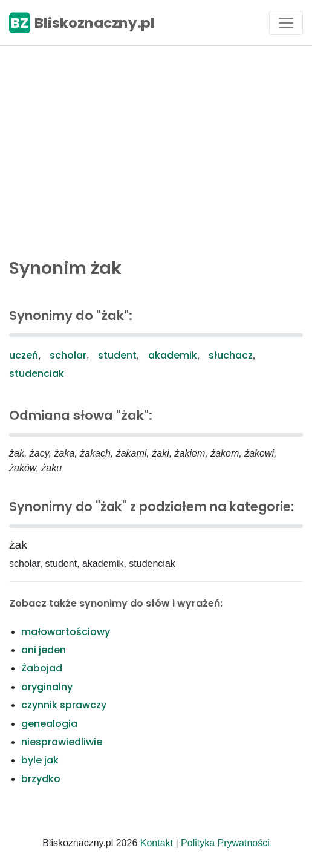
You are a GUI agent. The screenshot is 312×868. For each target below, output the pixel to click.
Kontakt (157, 843)
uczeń (24, 355)
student (117, 355)
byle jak (40, 760)
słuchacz (231, 355)
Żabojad (42, 668)
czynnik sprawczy (64, 705)
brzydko (41, 779)
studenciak (37, 374)
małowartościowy (66, 632)
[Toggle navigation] (286, 23)
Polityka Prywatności (225, 843)
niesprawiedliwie (62, 742)
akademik (173, 355)
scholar (68, 355)
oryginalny (47, 687)
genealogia (49, 724)
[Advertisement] (156, 149)
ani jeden (44, 650)
